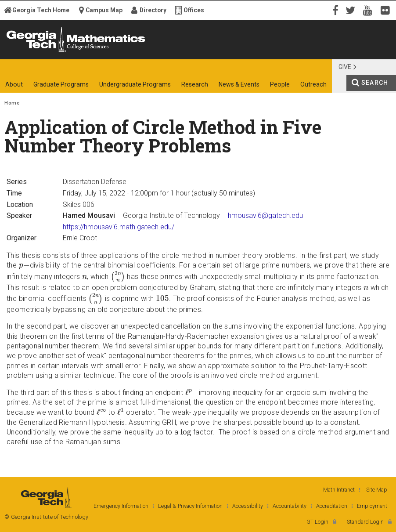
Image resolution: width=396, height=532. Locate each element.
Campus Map (104, 10)
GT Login (317, 522)
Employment (372, 506)
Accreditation (332, 506)
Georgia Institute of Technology (30, 52)
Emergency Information (121, 506)
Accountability (290, 506)
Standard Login (365, 522)
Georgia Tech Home (41, 10)
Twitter (352, 10)
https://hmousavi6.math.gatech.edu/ (119, 227)
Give (345, 67)
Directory (153, 10)
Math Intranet (339, 490)
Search (375, 83)
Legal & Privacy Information (190, 506)
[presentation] (24, 266)
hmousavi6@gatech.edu (265, 215)
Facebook (335, 10)
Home (12, 103)
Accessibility (248, 506)
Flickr (387, 10)
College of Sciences (142, 52)
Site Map (377, 490)
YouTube (370, 10)
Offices (194, 10)
